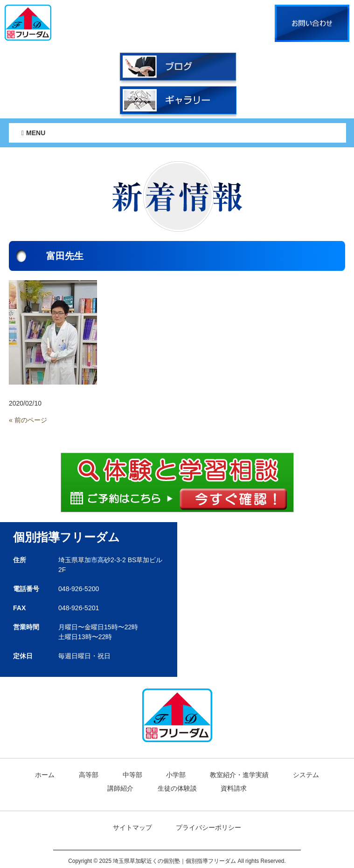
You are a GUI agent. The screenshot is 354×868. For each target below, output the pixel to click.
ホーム (45, 775)
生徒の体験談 (177, 788)
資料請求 (234, 788)
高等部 (89, 775)
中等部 (132, 775)
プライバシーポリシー (208, 827)
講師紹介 (120, 788)
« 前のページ (28, 420)
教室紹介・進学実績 (239, 775)
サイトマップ (132, 827)
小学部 (176, 775)
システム (306, 775)
